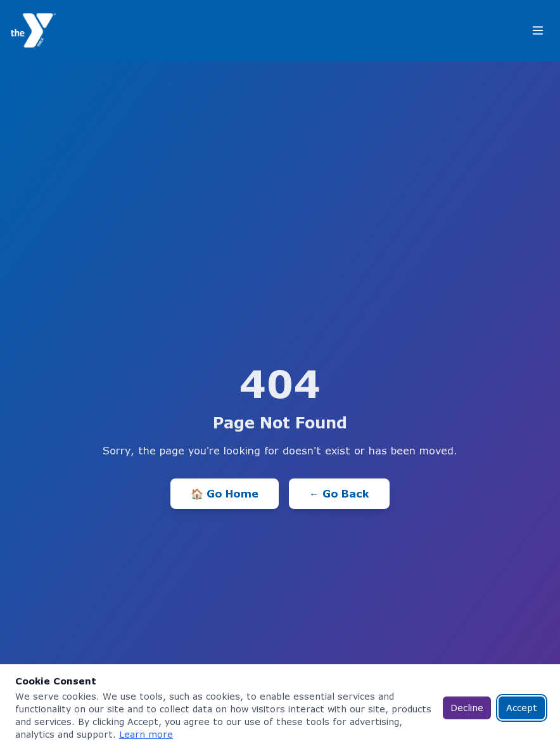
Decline (467, 708)
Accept (522, 708)
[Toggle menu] (538, 30)
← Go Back (339, 493)
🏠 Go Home (225, 493)
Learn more (146, 734)
